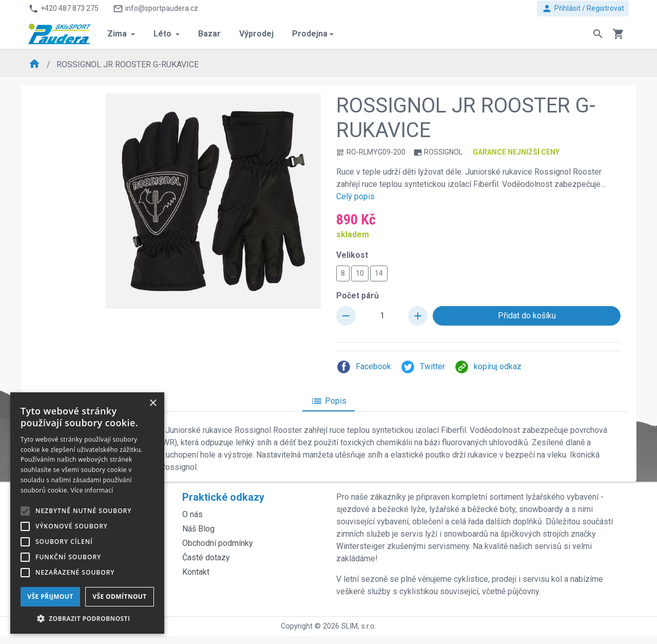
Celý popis (355, 196)
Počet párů (358, 296)
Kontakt (196, 572)
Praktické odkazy (223, 497)
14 (379, 273)
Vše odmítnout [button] (119, 596)
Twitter (423, 367)
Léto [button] (163, 34)
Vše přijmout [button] (50, 596)
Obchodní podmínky (218, 543)
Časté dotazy (206, 557)
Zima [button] (118, 34)
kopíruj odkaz (488, 367)
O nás (192, 514)
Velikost (352, 255)
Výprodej (256, 34)
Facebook (364, 367)
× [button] (153, 403)
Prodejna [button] (310, 34)
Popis (328, 401)
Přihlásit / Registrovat (583, 8)
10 (360, 273)
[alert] (87, 513)
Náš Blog (198, 529)
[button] (87, 618)
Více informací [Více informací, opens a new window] (92, 490)
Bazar (209, 34)
